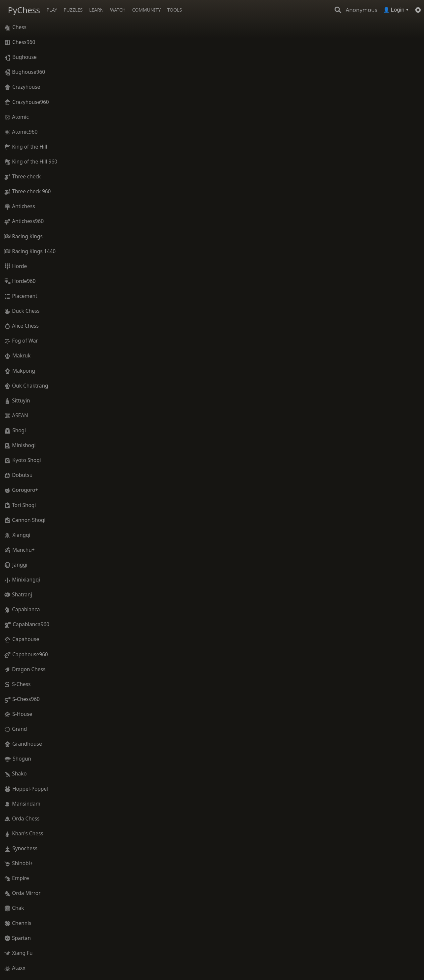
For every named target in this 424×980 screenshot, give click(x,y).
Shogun (22, 759)
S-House (22, 714)
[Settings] (418, 10)
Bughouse (24, 57)
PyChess (24, 10)
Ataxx (19, 968)
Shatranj (22, 595)
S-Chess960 (26, 699)
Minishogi (24, 445)
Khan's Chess (27, 834)
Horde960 (24, 281)
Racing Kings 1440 (34, 251)
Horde (19, 266)
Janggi (20, 565)
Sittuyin (21, 401)
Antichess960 (28, 221)
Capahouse (26, 639)
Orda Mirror (26, 893)
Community (146, 10)
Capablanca (26, 609)
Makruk (21, 356)
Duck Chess (26, 311)
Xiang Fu (22, 953)
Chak (18, 908)
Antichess (23, 206)
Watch (118, 10)
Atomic (20, 117)
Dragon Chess (29, 669)
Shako (19, 774)
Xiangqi (21, 535)
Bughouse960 (28, 72)
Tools (175, 10)
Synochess (25, 848)
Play (52, 10)
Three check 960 (31, 191)
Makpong (24, 371)
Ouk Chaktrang (30, 386)
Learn (96, 10)
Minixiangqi (26, 580)
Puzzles (73, 10)
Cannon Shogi (29, 520)
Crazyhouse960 (30, 102)
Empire (20, 878)
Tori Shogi (24, 505)
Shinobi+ (22, 863)
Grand (19, 729)
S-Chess (21, 684)
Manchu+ (23, 550)
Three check (26, 177)
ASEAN (20, 416)
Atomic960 (25, 132)
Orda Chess (26, 819)
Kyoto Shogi (26, 460)
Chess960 (24, 42)
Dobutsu (22, 475)
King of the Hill (29, 147)
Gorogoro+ (25, 490)
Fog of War (25, 341)
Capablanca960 (31, 624)
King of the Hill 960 (35, 162)
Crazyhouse (26, 87)
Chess (19, 27)
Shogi (19, 430)
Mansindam (26, 804)
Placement (25, 296)
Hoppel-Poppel (30, 789)
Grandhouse (27, 744)
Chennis (22, 923)
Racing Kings (27, 236)
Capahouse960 (30, 654)
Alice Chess (25, 326)
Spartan (21, 938)
